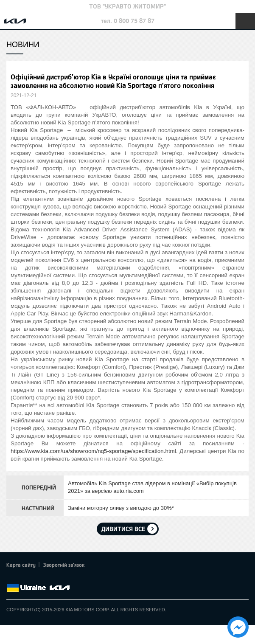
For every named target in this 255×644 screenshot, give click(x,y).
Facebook (11, 578)
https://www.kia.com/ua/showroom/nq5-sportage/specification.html (93, 451)
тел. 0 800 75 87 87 (128, 21)
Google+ (35, 578)
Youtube (47, 578)
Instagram (59, 578)
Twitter (23, 578)
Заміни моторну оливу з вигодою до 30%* (121, 508)
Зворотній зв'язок (64, 565)
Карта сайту (21, 565)
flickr (70, 578)
